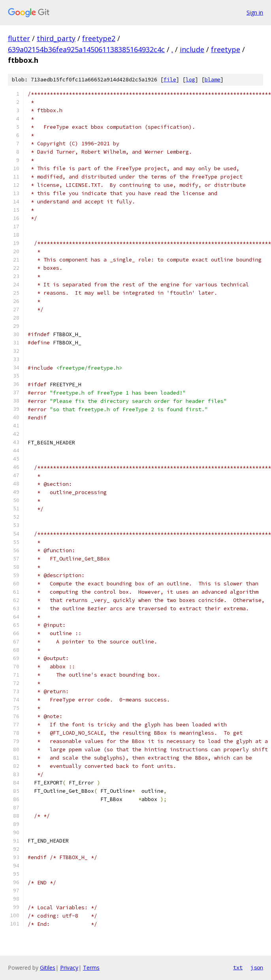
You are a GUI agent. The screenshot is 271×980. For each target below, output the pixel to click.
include (192, 49)
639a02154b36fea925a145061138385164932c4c (86, 49)
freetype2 (99, 38)
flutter (19, 38)
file (170, 80)
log (190, 80)
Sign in (255, 12)
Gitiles (48, 968)
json (257, 967)
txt (238, 967)
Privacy (69, 968)
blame (213, 80)
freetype (226, 49)
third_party (56, 38)
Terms (91, 968)
